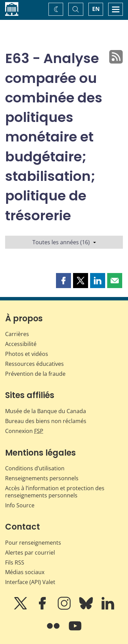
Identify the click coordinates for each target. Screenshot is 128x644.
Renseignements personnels (42, 478)
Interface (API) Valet (30, 582)
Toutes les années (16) (64, 242)
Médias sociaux (25, 572)
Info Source (20, 505)
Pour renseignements (33, 543)
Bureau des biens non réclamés (46, 421)
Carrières (17, 334)
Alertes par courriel (30, 553)
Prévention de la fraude (35, 374)
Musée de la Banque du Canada (46, 411)
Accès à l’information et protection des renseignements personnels (55, 492)
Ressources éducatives (34, 364)
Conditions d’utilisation (35, 468)
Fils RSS (15, 562)
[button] (63, 281)
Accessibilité (21, 344)
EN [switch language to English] (96, 9)
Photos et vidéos (27, 354)
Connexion (24, 431)
